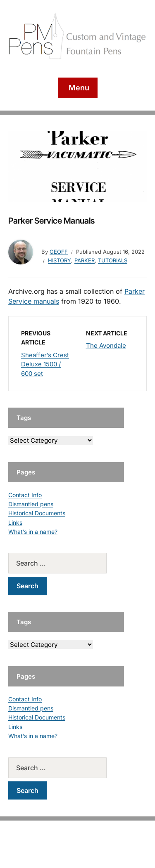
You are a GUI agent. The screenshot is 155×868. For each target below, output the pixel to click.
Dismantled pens (31, 504)
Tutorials (113, 260)
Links (15, 522)
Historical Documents (37, 513)
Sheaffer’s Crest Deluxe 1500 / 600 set (45, 364)
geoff (59, 252)
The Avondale (106, 346)
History (60, 260)
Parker (85, 260)
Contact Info (25, 495)
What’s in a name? (33, 532)
